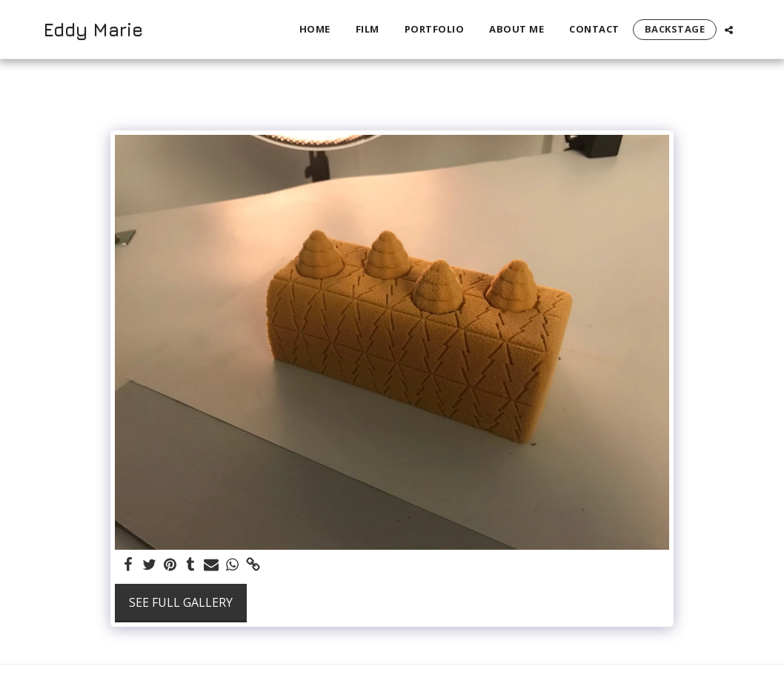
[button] (729, 30)
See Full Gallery (181, 602)
